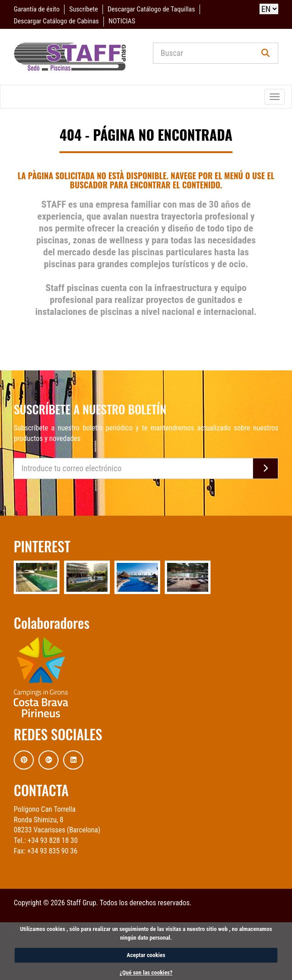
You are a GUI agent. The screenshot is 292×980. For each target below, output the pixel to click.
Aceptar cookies (146, 955)
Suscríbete (84, 9)
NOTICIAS (122, 21)
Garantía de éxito (37, 9)
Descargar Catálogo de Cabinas (56, 21)
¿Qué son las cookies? (146, 972)
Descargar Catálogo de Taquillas (151, 9)
